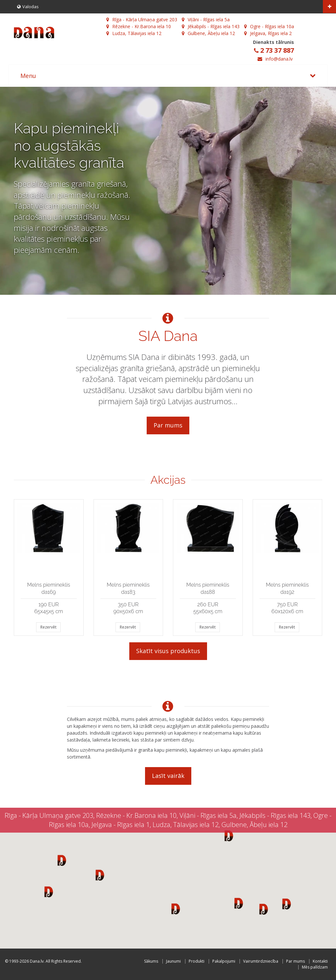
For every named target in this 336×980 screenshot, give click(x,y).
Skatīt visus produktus (168, 651)
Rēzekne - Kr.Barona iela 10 (139, 26)
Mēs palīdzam (315, 967)
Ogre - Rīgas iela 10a (269, 26)
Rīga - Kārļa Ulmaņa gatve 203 (142, 19)
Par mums (168, 425)
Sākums (151, 961)
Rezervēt (48, 627)
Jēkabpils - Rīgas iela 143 (211, 26)
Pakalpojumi (224, 961)
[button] (62, 860)
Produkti (197, 961)
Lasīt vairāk (168, 776)
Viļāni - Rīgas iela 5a (206, 19)
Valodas (28, 7)
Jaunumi (173, 961)
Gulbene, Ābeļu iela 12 (208, 33)
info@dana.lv (279, 59)
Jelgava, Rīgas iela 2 (268, 33)
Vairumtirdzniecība (261, 961)
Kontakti (320, 961)
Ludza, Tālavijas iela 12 (134, 33)
